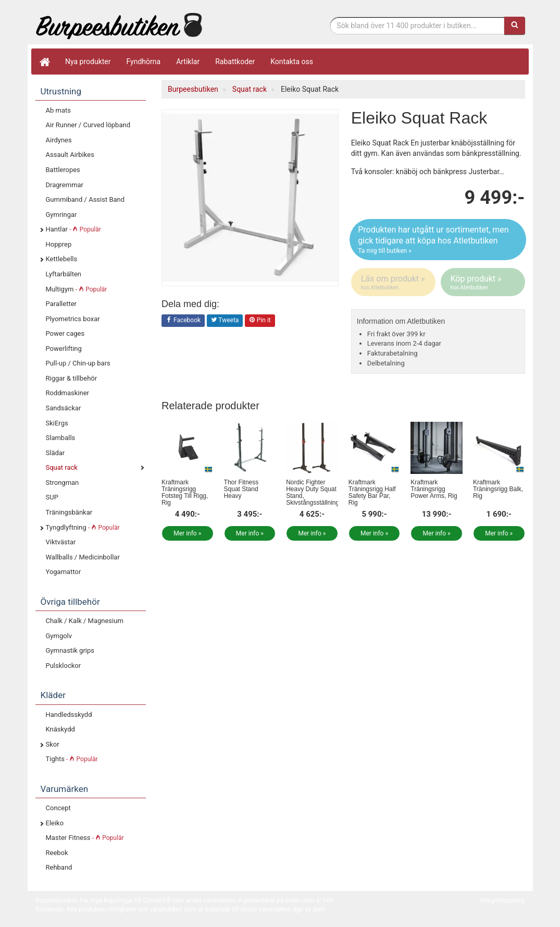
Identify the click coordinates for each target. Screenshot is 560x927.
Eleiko (55, 823)
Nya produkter (88, 62)
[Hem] (44, 62)
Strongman (63, 483)
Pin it (260, 321)
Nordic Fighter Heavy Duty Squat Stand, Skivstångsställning (313, 493)
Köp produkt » (484, 283)
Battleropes (63, 170)
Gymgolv (59, 636)
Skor (53, 744)
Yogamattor (64, 572)
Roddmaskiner (68, 393)
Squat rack (62, 467)
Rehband (59, 867)
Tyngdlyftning (83, 527)
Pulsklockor (64, 666)
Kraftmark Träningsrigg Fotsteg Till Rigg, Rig (185, 493)
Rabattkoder (235, 62)
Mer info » (187, 533)
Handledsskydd (69, 715)
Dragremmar (65, 185)
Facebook (183, 321)
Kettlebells (62, 259)
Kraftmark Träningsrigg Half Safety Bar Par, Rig (372, 493)
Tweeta (225, 321)
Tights (72, 759)
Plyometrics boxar (73, 319)
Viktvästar (61, 542)
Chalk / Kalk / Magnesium (85, 621)
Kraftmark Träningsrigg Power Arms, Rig (434, 489)
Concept (58, 808)
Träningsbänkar (69, 512)
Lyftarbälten (64, 274)
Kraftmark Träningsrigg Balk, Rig (498, 489)
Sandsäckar (64, 408)
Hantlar (73, 229)
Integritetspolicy (503, 900)
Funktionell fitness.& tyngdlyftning (119, 25)
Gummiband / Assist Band (85, 199)
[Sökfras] (417, 26)
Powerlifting (64, 349)
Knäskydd (60, 729)
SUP (52, 497)
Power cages (65, 333)
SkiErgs (57, 423)
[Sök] (515, 26)
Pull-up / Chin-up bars (78, 363)
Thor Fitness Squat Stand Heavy (241, 489)
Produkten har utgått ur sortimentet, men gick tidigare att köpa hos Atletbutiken (438, 240)
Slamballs (61, 438)
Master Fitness (85, 838)
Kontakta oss (292, 62)
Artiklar (188, 62)
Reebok (57, 853)
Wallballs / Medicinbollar (83, 557)
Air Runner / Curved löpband (88, 125)
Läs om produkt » (394, 283)
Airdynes (59, 140)
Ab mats (58, 110)
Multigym (77, 289)
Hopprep (59, 244)
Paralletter (61, 304)
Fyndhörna (144, 62)
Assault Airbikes (70, 155)
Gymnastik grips (70, 650)
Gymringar (61, 215)
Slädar (55, 453)
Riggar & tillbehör (72, 378)
